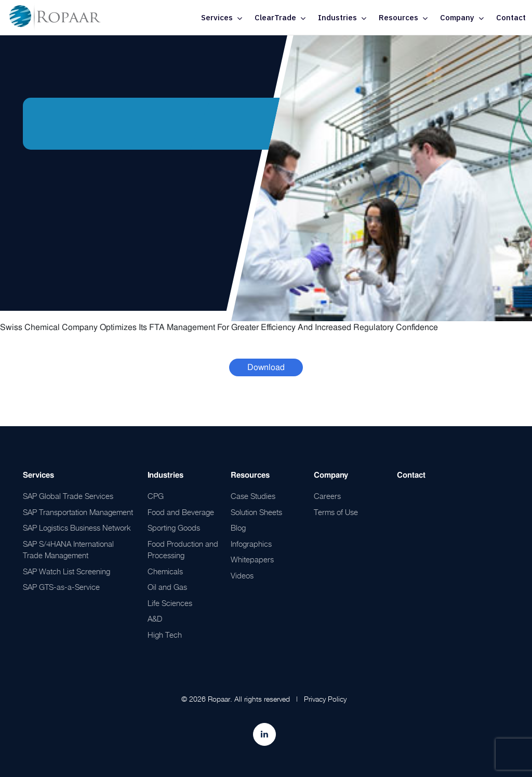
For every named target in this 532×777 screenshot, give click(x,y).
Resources (398, 17)
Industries (337, 17)
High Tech (165, 635)
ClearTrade (275, 17)
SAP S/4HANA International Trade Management (68, 550)
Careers (327, 496)
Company (457, 17)
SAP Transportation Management (78, 512)
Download (266, 367)
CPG (156, 496)
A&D (155, 618)
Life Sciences (170, 603)
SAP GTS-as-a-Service (61, 587)
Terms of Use (336, 512)
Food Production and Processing (183, 550)
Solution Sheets (256, 512)
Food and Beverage (181, 512)
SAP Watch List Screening (66, 571)
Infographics (251, 544)
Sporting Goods (174, 528)
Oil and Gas (167, 587)
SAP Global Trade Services (68, 496)
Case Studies (253, 496)
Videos (242, 575)
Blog (238, 528)
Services (217, 17)
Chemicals (165, 571)
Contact (511, 17)
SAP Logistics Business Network (77, 528)
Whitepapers (252, 559)
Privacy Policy (325, 699)
